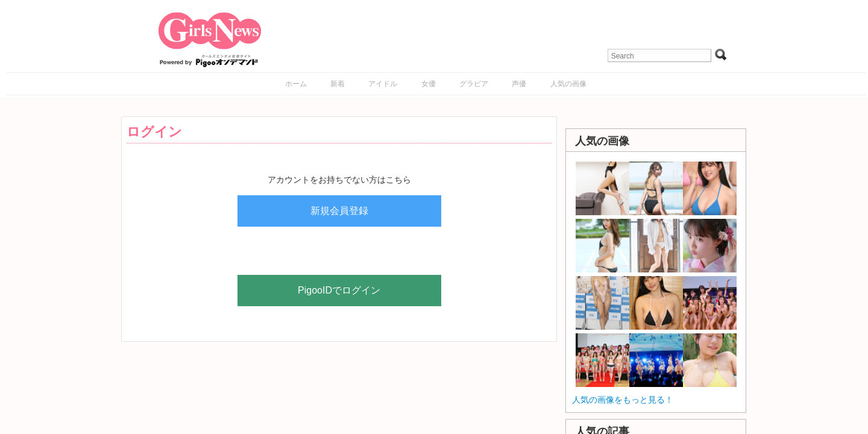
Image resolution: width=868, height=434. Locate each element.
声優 (519, 84)
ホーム (296, 84)
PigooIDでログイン (339, 290)
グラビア (474, 84)
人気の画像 (568, 84)
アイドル (383, 84)
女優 (429, 84)
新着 (338, 84)
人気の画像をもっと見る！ (623, 400)
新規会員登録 (339, 211)
